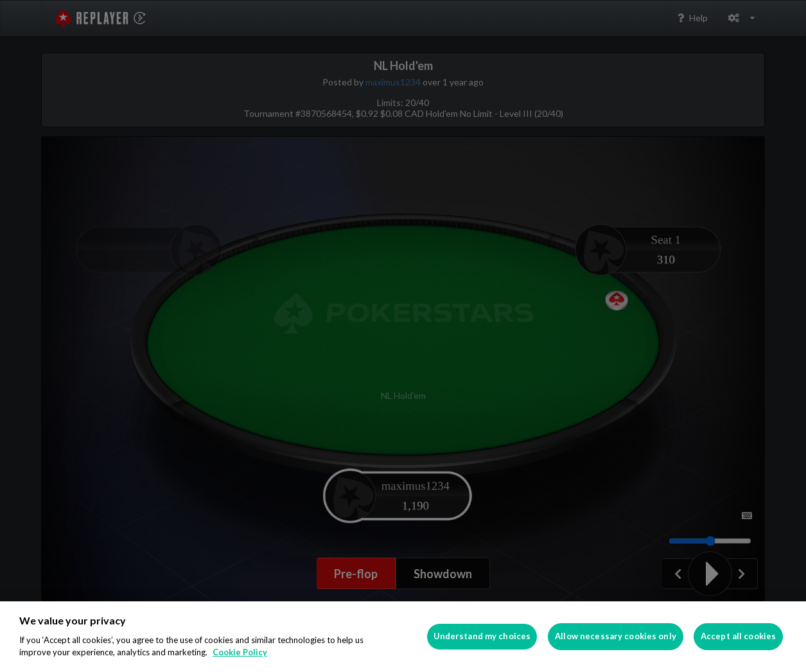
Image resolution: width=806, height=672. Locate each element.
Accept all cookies (738, 636)
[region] (403, 637)
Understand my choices (482, 636)
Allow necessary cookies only (616, 636)
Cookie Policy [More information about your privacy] (240, 652)
